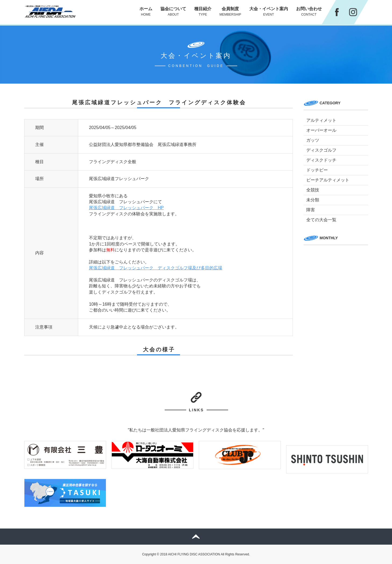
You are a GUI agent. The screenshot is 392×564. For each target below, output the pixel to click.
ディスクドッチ (321, 160)
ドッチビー (317, 170)
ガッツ (313, 140)
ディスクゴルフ (321, 150)
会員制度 (230, 11)
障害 (311, 210)
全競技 (313, 190)
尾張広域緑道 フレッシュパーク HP (126, 208)
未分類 (313, 200)
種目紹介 (203, 11)
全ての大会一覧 (321, 220)
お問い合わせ (309, 11)
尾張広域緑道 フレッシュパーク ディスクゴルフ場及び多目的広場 (156, 268)
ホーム (146, 11)
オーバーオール (321, 130)
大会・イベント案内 (269, 11)
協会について (173, 11)
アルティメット (321, 120)
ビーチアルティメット (328, 180)
